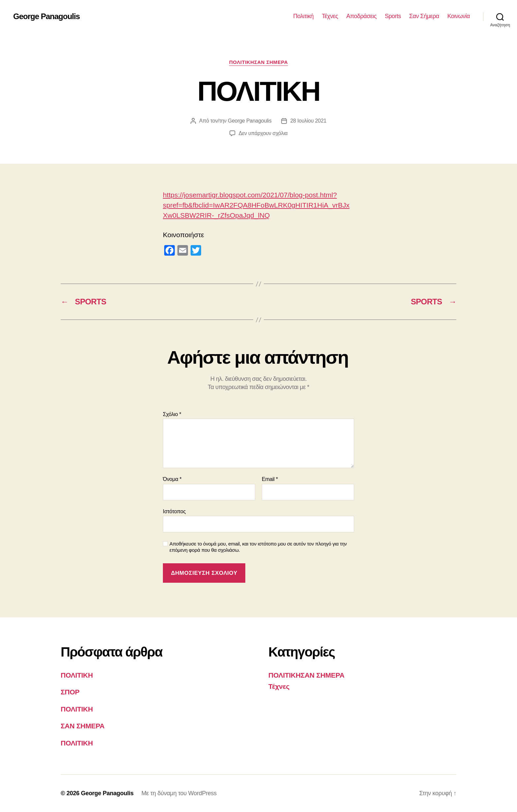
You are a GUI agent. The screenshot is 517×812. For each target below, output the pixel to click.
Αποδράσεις (361, 16)
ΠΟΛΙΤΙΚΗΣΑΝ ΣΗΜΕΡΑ (258, 62)
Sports (393, 16)
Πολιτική (303, 16)
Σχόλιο (172, 414)
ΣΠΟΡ (70, 692)
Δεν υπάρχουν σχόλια (263, 133)
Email (270, 479)
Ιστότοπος (174, 511)
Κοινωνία (459, 16)
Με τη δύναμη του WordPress (179, 793)
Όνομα (172, 479)
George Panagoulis (46, 16)
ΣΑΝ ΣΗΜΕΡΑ (83, 726)
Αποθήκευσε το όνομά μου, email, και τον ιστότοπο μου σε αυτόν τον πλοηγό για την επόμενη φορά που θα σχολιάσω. (258, 547)
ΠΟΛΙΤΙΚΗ (77, 675)
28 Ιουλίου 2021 (308, 121)
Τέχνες (330, 16)
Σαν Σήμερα (424, 16)
